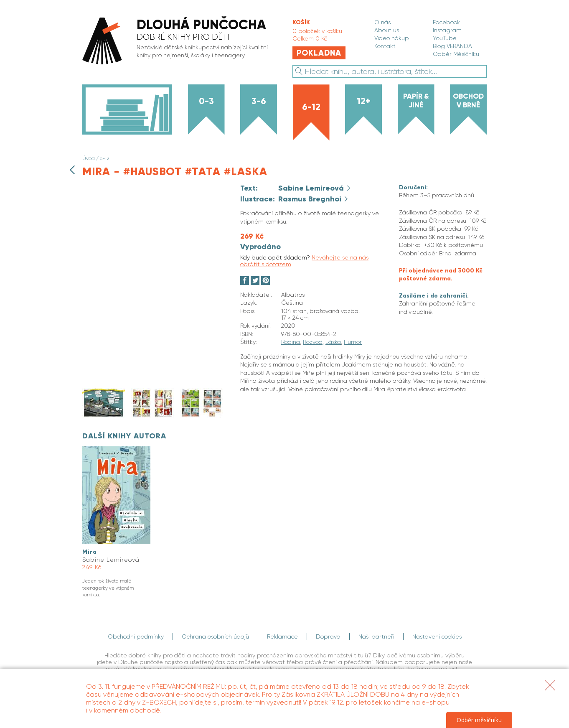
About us (387, 30)
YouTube (445, 38)
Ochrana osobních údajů (215, 636)
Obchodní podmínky (136, 636)
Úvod (89, 158)
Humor (353, 342)
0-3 (206, 101)
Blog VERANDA (452, 46)
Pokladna (319, 53)
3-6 (259, 101)
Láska (333, 342)
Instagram (447, 30)
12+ (364, 101)
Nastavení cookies (437, 636)
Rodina (291, 342)
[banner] (179, 42)
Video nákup (392, 38)
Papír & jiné (416, 101)
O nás (382, 22)
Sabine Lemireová (312, 188)
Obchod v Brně (468, 101)
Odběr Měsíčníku (456, 54)
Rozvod (313, 342)
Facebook (446, 22)
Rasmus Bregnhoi (311, 199)
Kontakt (385, 46)
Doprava (328, 636)
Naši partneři (376, 636)
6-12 (311, 107)
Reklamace (282, 636)
